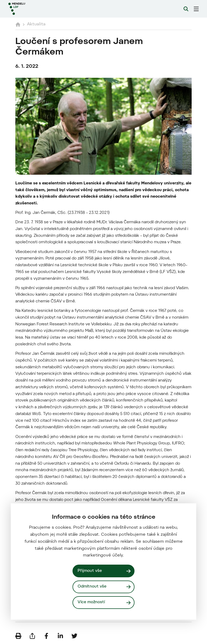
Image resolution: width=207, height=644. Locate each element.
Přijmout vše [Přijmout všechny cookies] (90, 571)
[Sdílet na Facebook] (46, 636)
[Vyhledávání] (186, 9)
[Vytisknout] (18, 636)
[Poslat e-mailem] (32, 636)
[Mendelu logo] (37, 9)
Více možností (91, 602)
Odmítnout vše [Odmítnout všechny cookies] (92, 587)
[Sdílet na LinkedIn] (60, 636)
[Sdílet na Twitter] (74, 636)
